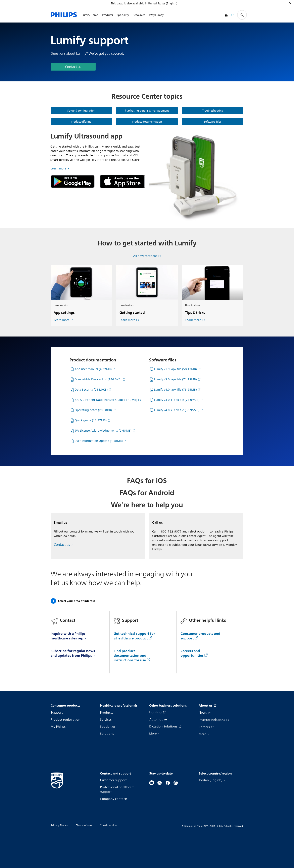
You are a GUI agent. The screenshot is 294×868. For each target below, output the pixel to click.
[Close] (290, 3)
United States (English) (163, 4)
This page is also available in (129, 4)
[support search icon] (242, 15)
